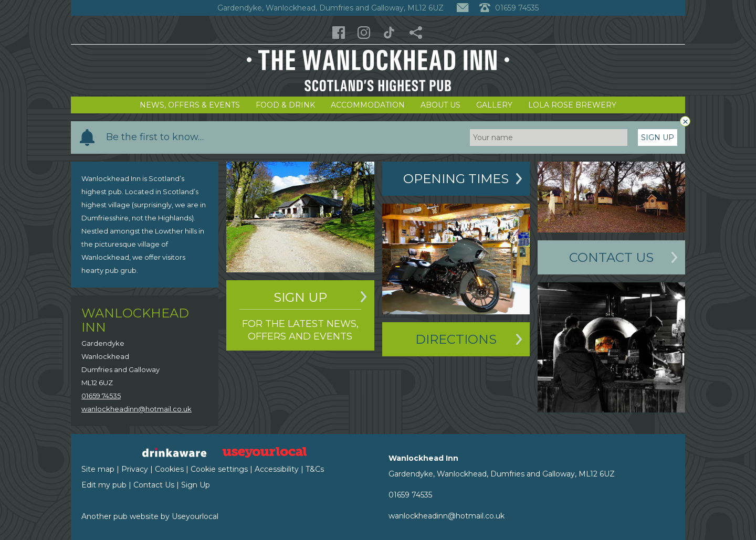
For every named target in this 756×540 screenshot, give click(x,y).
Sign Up (658, 137)
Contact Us (611, 257)
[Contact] (463, 8)
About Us (440, 105)
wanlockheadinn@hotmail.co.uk (136, 409)
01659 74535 (101, 396)
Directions (456, 339)
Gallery (494, 105)
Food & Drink (285, 105)
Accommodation (368, 105)
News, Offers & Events (190, 105)
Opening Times (456, 179)
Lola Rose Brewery (572, 105)
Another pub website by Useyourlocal (150, 516)
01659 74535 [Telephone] (509, 8)
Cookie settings (219, 469)
